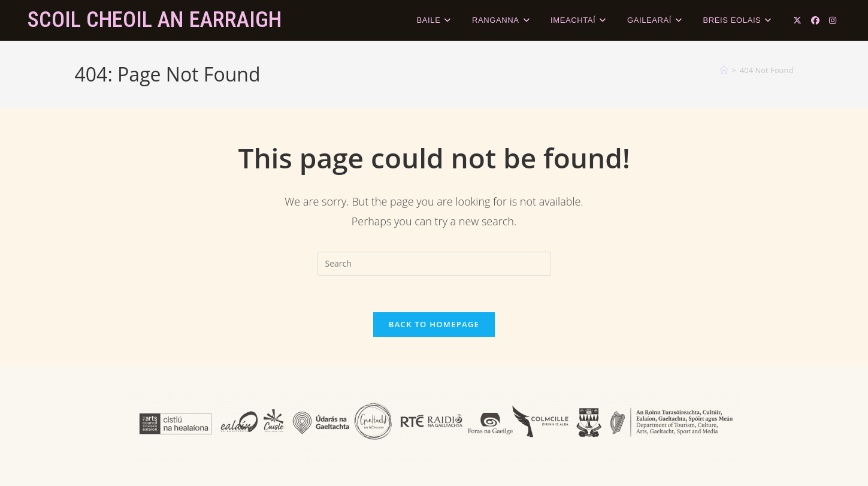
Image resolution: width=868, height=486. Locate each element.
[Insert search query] (434, 264)
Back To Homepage (434, 324)
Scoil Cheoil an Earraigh (155, 19)
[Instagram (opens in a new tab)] (833, 20)
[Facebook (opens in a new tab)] (815, 20)
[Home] (724, 70)
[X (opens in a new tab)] (797, 20)
